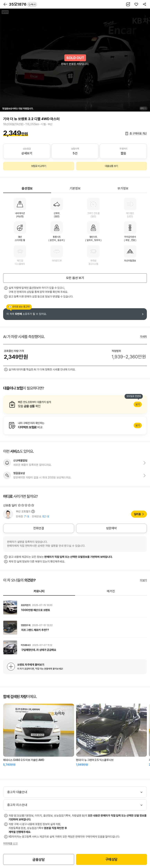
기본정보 (75, 188)
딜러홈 (137, 514)
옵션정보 (27, 188)
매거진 (111, 591)
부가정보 (123, 188)
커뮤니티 (39, 591)
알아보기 (75, 404)
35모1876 (23, 4)
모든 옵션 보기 (75, 278)
